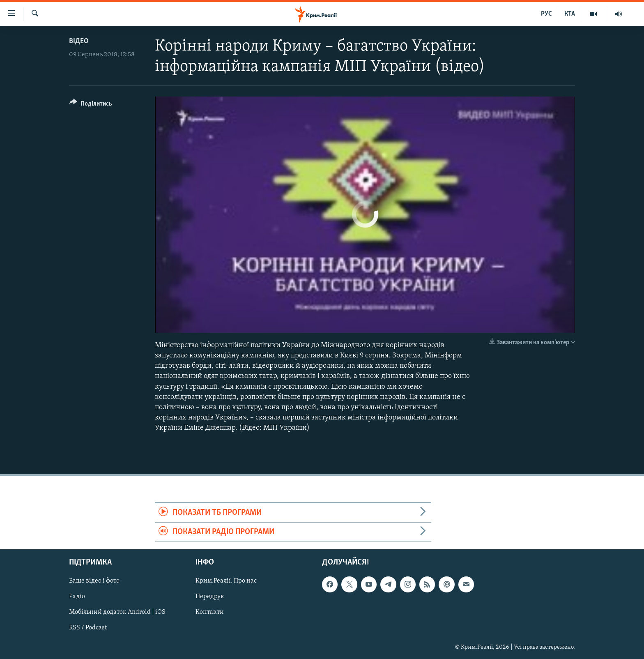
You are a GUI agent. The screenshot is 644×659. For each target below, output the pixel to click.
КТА (570, 14)
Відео (79, 41)
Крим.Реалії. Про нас (226, 581)
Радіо (77, 597)
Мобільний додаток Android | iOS (117, 613)
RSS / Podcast (88, 628)
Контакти (210, 613)
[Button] (91, 105)
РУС (546, 14)
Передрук (210, 597)
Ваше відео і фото (94, 581)
